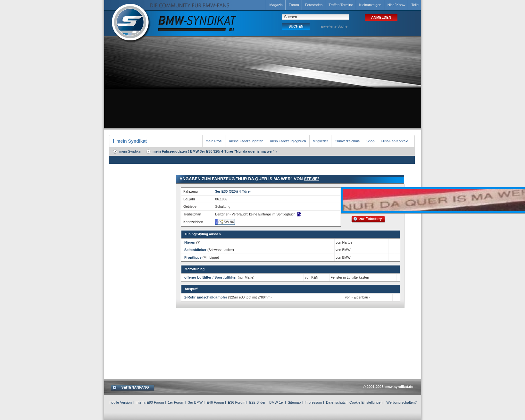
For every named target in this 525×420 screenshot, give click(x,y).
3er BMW (196, 402)
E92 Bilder (257, 402)
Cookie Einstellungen (366, 402)
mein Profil (214, 141)
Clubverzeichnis (347, 141)
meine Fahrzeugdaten (246, 141)
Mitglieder (321, 141)
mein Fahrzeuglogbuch (288, 141)
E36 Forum (237, 402)
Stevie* (311, 179)
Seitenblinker (195, 250)
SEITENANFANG (135, 387)
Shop (371, 141)
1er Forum (176, 402)
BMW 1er (277, 402)
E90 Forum (155, 402)
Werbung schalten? (401, 402)
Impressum (313, 402)
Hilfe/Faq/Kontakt (395, 141)
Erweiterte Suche (334, 26)
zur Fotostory (371, 219)
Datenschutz (336, 402)
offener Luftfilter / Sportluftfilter (211, 277)
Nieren (190, 242)
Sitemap (294, 402)
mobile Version (120, 402)
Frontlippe (193, 257)
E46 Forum (215, 402)
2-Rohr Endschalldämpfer (206, 297)
